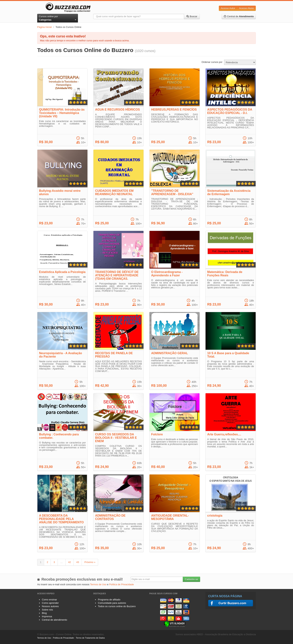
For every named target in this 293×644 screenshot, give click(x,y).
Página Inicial (44, 27)
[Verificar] (175, 624)
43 (78, 562)
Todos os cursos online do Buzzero (117, 606)
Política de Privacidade (121, 584)
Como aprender (50, 603)
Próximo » (90, 562)
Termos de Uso (98, 584)
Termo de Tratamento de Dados (90, 638)
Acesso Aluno (246, 8)
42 (70, 562)
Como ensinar (49, 600)
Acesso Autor (228, 8)
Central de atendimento (54, 620)
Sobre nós (47, 610)
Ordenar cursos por (212, 62)
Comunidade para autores (112, 603)
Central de (239, 16)
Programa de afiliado (109, 600)
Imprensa (47, 616)
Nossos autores (50, 606)
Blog (44, 613)
